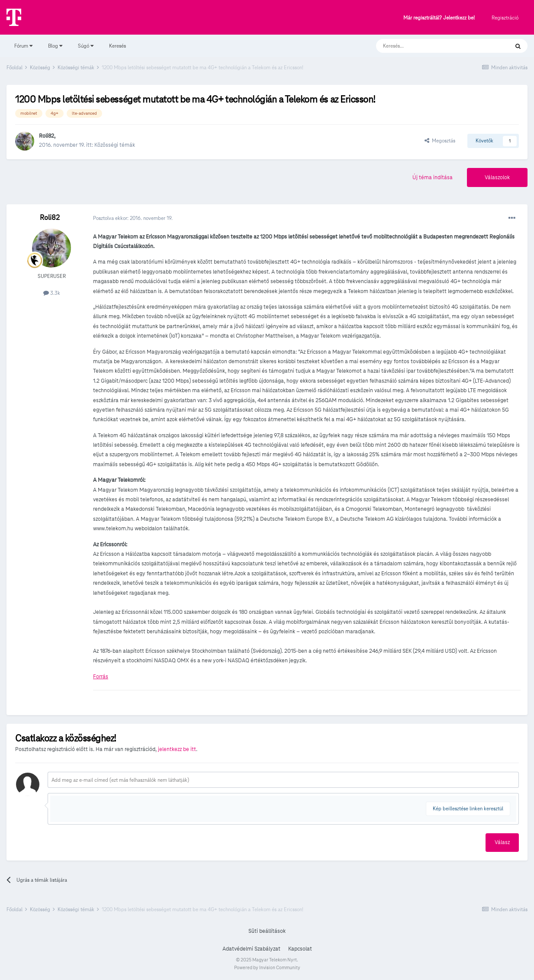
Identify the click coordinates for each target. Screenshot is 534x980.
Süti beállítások (267, 931)
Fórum (23, 46)
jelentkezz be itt (177, 749)
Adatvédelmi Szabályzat (251, 949)
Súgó (86, 46)
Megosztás (440, 140)
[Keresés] (434, 46)
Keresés (117, 46)
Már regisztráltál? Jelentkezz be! (439, 18)
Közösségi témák (115, 145)
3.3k (52, 293)
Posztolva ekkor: (133, 218)
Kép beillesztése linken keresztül (468, 808)
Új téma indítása (433, 177)
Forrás (101, 677)
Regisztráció (505, 18)
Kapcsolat (300, 949)
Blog (55, 46)
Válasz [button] (502, 842)
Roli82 (47, 136)
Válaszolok (497, 177)
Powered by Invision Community (267, 967)
